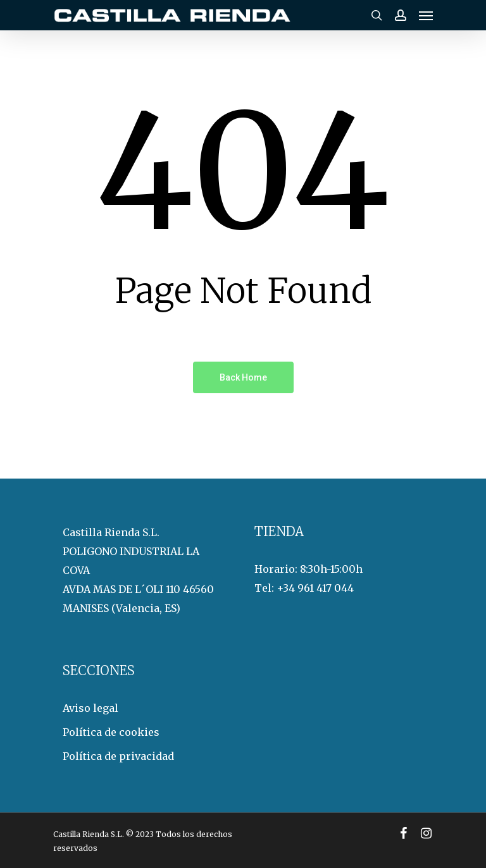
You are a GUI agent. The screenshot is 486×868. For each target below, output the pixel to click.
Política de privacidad (118, 756)
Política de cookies (111, 732)
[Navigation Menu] (426, 15)
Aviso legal (90, 708)
